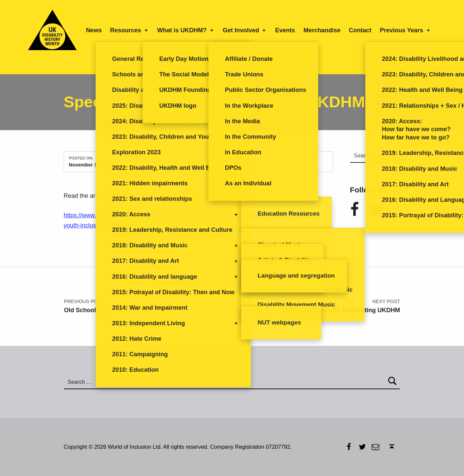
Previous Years (405, 30)
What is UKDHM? (186, 30)
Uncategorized (239, 165)
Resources (129, 30)
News (94, 30)
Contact (360, 30)
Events (285, 30)
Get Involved (245, 30)
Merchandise (322, 30)
